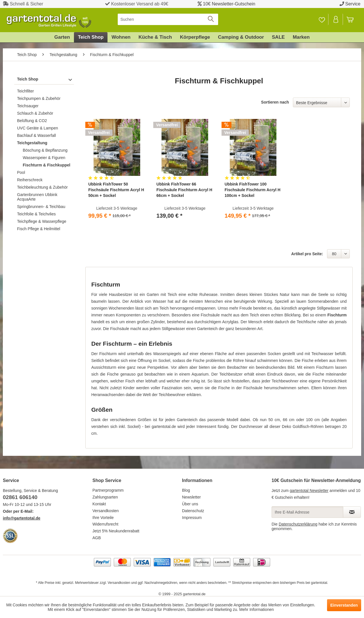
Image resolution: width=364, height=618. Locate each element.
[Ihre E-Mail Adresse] (307, 512)
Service (353, 4)
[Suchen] (168, 19)
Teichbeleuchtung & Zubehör (42, 187)
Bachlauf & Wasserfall (36, 135)
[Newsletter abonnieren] (352, 512)
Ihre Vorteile (103, 518)
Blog (186, 490)
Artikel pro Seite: (307, 254)
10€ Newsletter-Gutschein (229, 4)
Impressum (192, 518)
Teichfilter (25, 91)
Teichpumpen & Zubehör (39, 98)
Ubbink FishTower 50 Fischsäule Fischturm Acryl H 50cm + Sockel (116, 190)
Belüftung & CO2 (32, 121)
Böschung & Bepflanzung (45, 150)
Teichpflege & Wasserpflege (42, 221)
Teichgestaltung (32, 143)
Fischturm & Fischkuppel (46, 165)
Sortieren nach (275, 102)
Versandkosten (106, 511)
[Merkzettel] (322, 19)
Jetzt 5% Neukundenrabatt (116, 531)
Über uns (190, 504)
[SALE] (278, 37)
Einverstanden (344, 605)
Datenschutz (193, 511)
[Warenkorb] (353, 19)
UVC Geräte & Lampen (38, 128)
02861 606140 (20, 497)
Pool (21, 172)
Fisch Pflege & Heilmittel (39, 229)
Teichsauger (28, 106)
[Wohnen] (121, 37)
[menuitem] (168, 19)
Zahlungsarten (105, 497)
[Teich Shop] (91, 37)
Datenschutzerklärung (298, 524)
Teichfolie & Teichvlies (36, 214)
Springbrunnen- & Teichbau (41, 207)
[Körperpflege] (195, 37)
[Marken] (301, 37)
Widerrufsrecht (105, 524)
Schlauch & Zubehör (35, 113)
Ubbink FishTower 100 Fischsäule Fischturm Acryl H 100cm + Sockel (253, 190)
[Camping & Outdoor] (241, 37)
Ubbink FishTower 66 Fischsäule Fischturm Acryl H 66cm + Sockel (184, 190)
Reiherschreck (30, 180)
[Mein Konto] (336, 19)
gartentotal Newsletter (309, 491)
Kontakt (99, 504)
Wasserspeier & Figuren (44, 158)
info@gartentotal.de (22, 518)
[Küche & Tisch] (155, 37)
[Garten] (62, 37)
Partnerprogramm (108, 490)
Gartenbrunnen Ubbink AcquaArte (37, 197)
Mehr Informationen (256, 609)
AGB (97, 538)
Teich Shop (28, 79)
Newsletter (191, 497)
